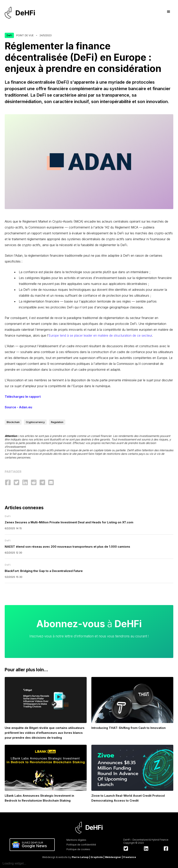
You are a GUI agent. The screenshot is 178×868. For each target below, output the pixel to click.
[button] (169, 12)
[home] (22, 13)
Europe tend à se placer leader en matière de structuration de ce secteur (100, 335)
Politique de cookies (78, 849)
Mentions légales (76, 840)
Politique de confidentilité (81, 845)
